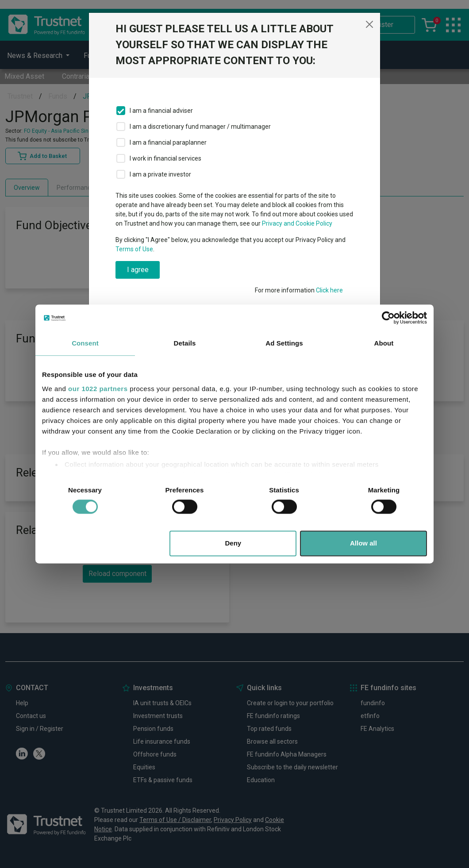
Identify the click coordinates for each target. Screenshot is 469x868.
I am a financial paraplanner (168, 142)
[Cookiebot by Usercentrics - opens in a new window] (388, 318)
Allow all (363, 543)
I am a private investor (160, 174)
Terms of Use (134, 249)
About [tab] (384, 343)
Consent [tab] (85, 343)
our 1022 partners (98, 389)
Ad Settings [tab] (284, 343)
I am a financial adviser (161, 111)
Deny (233, 543)
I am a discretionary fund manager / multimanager (200, 127)
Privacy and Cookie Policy (297, 223)
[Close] (369, 24)
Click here (329, 290)
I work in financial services (165, 158)
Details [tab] (185, 343)
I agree (138, 270)
